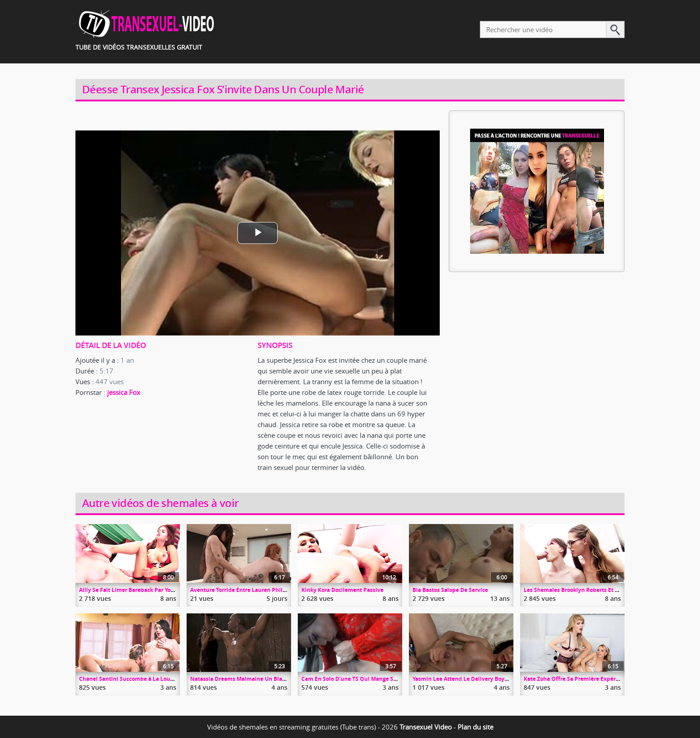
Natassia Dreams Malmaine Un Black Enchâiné (252, 679)
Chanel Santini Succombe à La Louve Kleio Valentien (149, 679)
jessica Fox (124, 392)
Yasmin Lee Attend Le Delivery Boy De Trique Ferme (481, 679)
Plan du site (475, 727)
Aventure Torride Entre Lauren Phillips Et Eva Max (256, 590)
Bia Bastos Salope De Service (450, 590)
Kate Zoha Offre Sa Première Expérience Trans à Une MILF (600, 679)
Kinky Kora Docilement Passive (342, 590)
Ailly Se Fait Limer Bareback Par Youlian (132, 590)
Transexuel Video (426, 727)
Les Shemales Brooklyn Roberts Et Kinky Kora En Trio (593, 590)
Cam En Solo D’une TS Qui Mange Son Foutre (360, 679)
